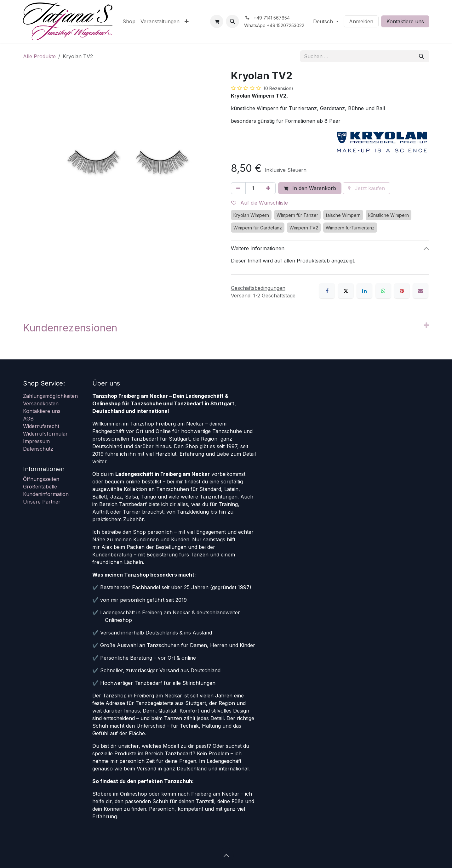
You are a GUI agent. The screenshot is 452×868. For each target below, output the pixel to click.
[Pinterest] (402, 291)
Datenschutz (38, 449)
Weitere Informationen (258, 248)
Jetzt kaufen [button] (366, 188)
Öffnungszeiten (41, 479)
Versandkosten (41, 403)
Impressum (36, 441)
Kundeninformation (46, 494)
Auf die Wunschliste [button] (260, 203)
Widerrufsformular (45, 434)
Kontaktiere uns (405, 21)
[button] (232, 21)
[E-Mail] (421, 291)
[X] (346, 291)
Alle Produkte (39, 56)
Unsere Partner (42, 502)
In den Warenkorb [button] (310, 188)
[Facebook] (327, 291)
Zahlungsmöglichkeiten (50, 396)
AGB (28, 419)
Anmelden (361, 21)
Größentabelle (40, 487)
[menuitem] (129, 21)
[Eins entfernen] (238, 188)
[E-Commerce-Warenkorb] (217, 21)
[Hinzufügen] (268, 188)
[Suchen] (421, 56)
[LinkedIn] (364, 291)
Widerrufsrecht (41, 426)
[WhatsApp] (383, 291)
